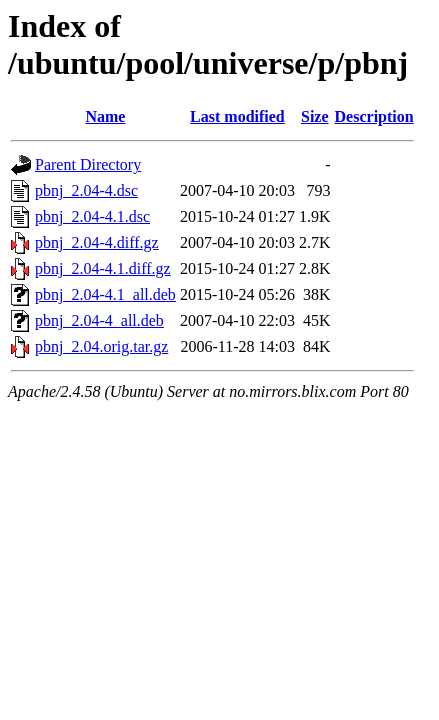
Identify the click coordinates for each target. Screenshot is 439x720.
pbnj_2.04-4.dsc (86, 190)
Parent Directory (88, 164)
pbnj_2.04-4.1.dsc (92, 216)
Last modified (237, 116)
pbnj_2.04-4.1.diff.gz (103, 268)
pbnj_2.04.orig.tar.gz (101, 346)
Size (315, 116)
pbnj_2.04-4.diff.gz (97, 242)
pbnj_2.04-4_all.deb (99, 320)
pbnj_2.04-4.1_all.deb (105, 294)
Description (374, 116)
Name (105, 116)
